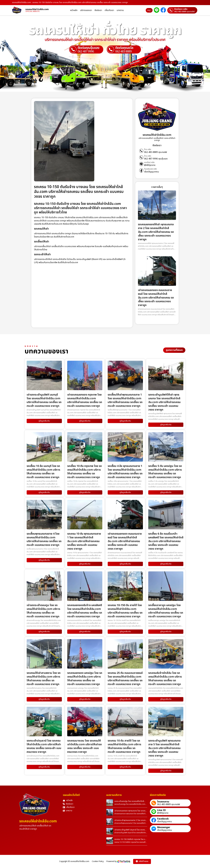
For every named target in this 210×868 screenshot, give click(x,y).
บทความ (120, 10)
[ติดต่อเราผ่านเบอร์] (182, 10)
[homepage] (19, 10)
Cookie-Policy (98, 861)
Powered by (118, 861)
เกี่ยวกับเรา (109, 10)
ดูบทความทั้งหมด (174, 350)
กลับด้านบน (142, 861)
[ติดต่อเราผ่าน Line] (157, 10)
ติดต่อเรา (98, 10)
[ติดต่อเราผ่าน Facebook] (163, 10)
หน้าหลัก (74, 10)
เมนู (149, 10)
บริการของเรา (86, 10)
